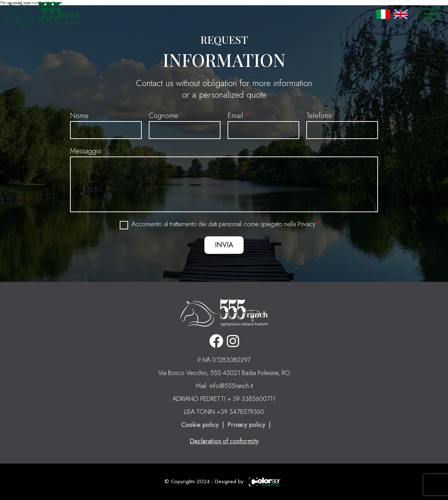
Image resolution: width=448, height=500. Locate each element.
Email (235, 116)
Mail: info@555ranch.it (224, 386)
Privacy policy (246, 425)
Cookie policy (200, 425)
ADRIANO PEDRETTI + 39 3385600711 (224, 399)
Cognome (163, 116)
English (401, 14)
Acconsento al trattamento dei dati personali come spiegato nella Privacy (223, 224)
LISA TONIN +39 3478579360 (224, 412)
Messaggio (86, 151)
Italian (383, 14)
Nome (79, 116)
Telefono (319, 116)
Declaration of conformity (224, 441)
